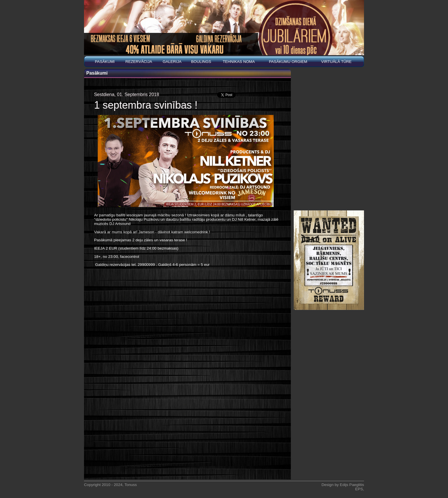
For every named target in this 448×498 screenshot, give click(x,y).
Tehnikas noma (239, 62)
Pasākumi (105, 62)
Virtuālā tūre (336, 62)
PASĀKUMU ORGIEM (288, 62)
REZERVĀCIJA (139, 62)
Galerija (172, 62)
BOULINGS (201, 62)
